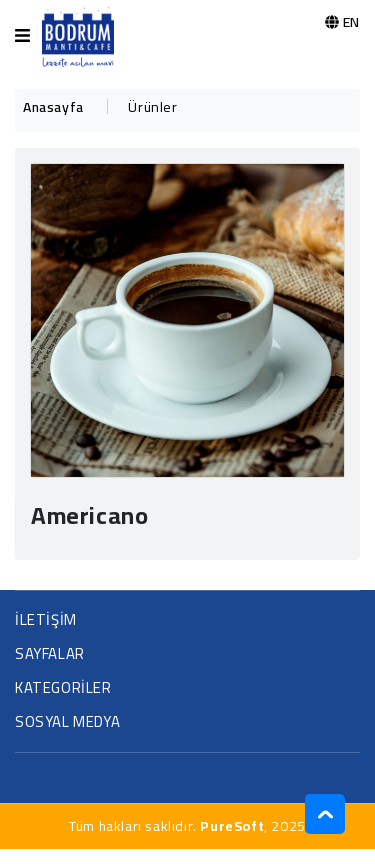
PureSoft (232, 826)
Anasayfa (53, 107)
